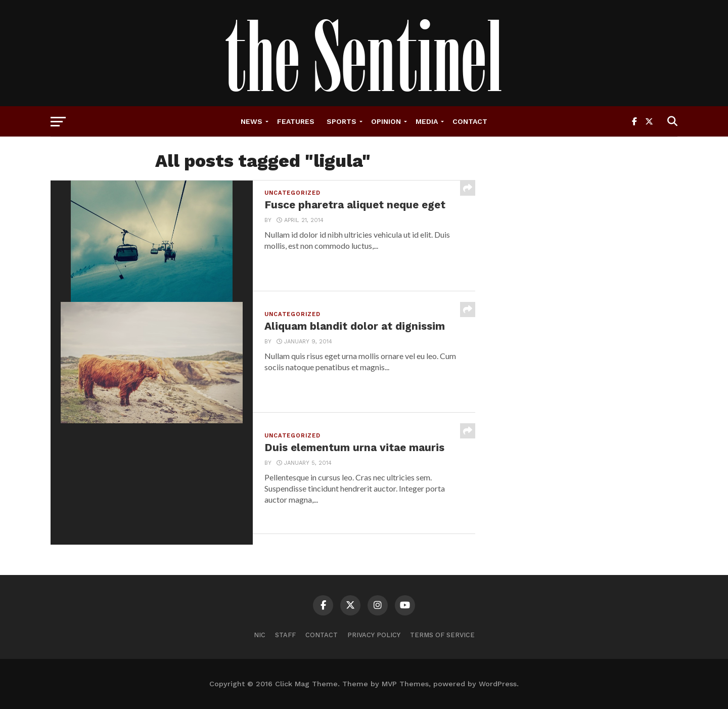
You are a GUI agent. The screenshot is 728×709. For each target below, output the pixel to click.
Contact (470, 121)
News (252, 121)
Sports (342, 121)
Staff (285, 635)
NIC (260, 635)
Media (427, 121)
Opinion (386, 121)
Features (296, 121)
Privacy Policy (374, 635)
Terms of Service (442, 635)
